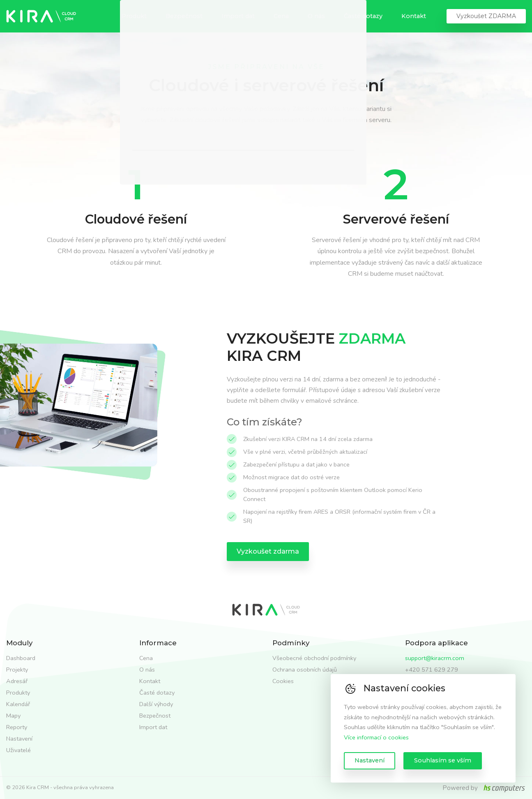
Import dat (238, 16)
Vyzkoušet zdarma (268, 551)
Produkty (18, 693)
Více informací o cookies (376, 737)
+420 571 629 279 (432, 670)
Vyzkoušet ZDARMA (486, 16)
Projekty (17, 670)
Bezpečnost (184, 16)
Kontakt (414, 16)
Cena (281, 16)
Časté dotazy (363, 16)
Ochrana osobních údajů (305, 670)
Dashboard (21, 658)
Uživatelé (18, 750)
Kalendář (18, 704)
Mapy (13, 716)
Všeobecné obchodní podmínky (314, 658)
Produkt (134, 16)
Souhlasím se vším (443, 760)
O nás (316, 16)
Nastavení (370, 760)
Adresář (17, 681)
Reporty (17, 727)
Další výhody (156, 704)
